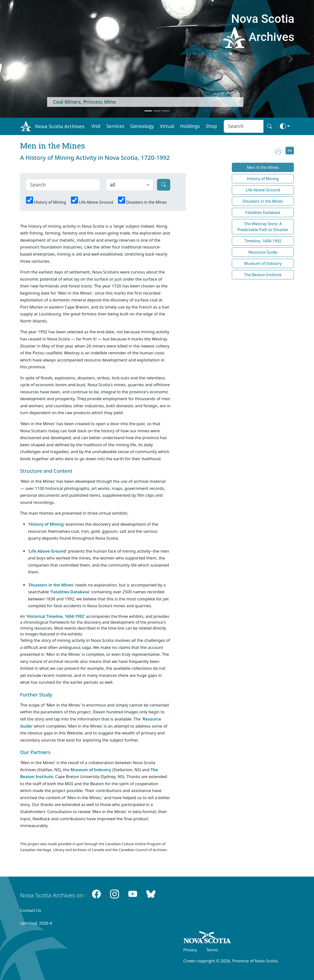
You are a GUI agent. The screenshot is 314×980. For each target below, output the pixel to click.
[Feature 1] (148, 111)
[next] (290, 59)
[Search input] (243, 126)
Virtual (167, 126)
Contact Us (31, 910)
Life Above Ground (96, 202)
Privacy (190, 950)
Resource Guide (263, 252)
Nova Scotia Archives (60, 126)
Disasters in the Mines (146, 202)
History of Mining (50, 202)
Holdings (190, 126)
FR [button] (290, 151)
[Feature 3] (166, 111)
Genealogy (142, 126)
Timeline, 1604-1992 (263, 241)
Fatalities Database (70, 592)
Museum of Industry (91, 770)
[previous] (24, 59)
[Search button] (270, 126)
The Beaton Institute (263, 275)
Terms (212, 950)
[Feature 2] (157, 111)
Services (115, 126)
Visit (96, 126)
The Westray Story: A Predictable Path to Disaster (263, 227)
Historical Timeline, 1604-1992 (55, 616)
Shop (211, 126)
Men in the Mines (263, 167)
